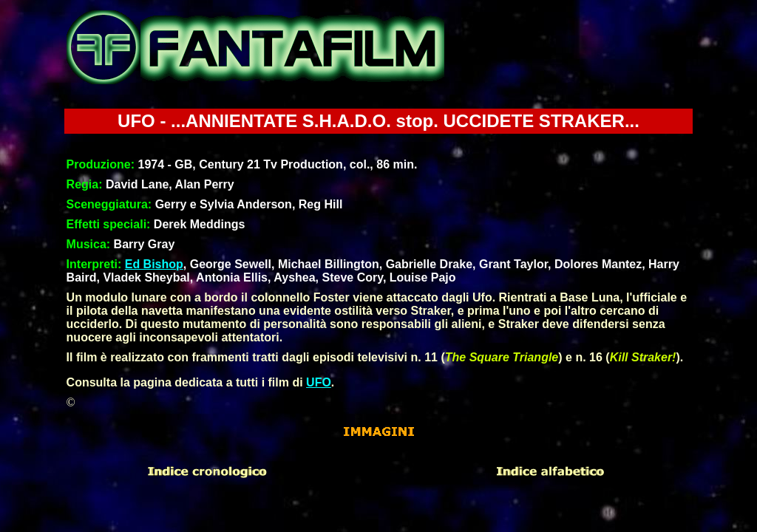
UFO (319, 382)
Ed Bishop (154, 264)
